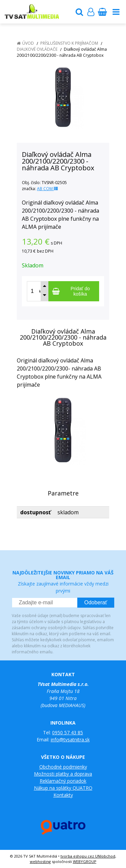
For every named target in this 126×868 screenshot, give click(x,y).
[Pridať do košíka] (74, 291)
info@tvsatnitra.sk (70, 740)
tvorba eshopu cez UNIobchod (88, 856)
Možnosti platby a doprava (63, 774)
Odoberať (96, 602)
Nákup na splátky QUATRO (63, 788)
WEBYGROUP (85, 861)
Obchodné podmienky (63, 767)
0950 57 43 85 (68, 732)
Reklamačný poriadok (63, 781)
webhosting (40, 861)
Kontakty (63, 795)
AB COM (47, 189)
